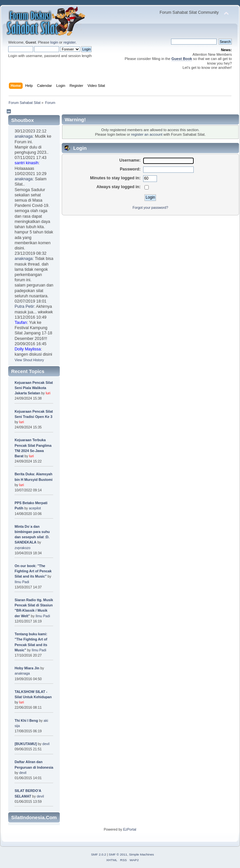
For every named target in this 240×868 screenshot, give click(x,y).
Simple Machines (142, 854)
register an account (147, 134)
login (54, 42)
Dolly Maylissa (28, 349)
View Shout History (29, 360)
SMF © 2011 (118, 854)
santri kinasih (26, 163)
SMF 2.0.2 (98, 854)
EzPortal (130, 829)
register (69, 42)
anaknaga (23, 136)
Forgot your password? (150, 207)
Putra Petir (24, 306)
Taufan (21, 323)
